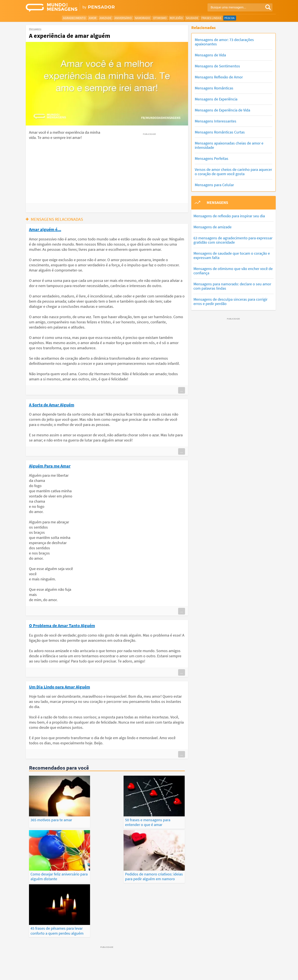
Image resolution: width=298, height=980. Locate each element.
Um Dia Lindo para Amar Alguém (60, 687)
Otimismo (160, 18)
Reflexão (176, 18)
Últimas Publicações (175, 961)
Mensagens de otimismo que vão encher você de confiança (233, 271)
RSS (256, 973)
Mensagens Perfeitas (212, 158)
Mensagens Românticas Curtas (220, 132)
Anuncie (267, 973)
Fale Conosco (241, 973)
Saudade (192, 18)
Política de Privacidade (169, 973)
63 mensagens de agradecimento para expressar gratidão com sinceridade (233, 240)
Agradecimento (74, 18)
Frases (151, 961)
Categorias (239, 961)
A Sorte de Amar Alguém (52, 405)
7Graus (46, 973)
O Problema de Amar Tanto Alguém (62, 625)
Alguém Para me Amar (50, 466)
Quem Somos (220, 973)
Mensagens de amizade (213, 227)
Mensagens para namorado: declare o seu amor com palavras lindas (232, 286)
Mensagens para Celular (214, 185)
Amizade (105, 18)
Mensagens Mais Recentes (102, 961)
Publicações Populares (210, 961)
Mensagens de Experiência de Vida (222, 110)
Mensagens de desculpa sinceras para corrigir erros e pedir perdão (230, 301)
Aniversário (123, 18)
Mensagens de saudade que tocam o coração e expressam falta (232, 255)
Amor (93, 18)
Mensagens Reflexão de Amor (219, 77)
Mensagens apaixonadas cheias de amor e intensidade (229, 145)
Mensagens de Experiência (216, 99)
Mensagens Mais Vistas (63, 961)
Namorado (142, 18)
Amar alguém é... (45, 229)
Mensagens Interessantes (216, 121)
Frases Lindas (211, 18)
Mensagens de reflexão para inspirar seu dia (229, 216)
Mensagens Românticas (214, 88)
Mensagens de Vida (210, 55)
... (182, 390)
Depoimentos (133, 961)
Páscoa (230, 18)
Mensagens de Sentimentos (217, 66)
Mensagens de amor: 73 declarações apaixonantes (224, 42)
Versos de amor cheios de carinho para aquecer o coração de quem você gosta (233, 172)
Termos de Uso (197, 973)
